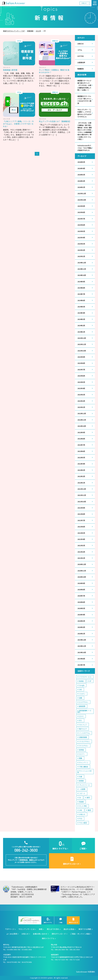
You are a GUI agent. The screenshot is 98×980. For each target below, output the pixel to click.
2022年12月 (82, 413)
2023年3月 (81, 395)
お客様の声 (81, 63)
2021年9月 (81, 508)
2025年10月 (82, 200)
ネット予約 (83, 806)
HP (90, 681)
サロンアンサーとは (26, 929)
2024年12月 (82, 263)
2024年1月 (81, 332)
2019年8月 (81, 659)
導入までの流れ (53, 929)
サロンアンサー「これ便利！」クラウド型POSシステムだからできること (84, 113)
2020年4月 (81, 615)
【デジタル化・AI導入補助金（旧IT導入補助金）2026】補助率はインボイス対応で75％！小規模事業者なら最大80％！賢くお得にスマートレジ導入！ (85, 131)
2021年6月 (81, 527)
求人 (81, 720)
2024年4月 (81, 313)
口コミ (81, 716)
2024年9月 (81, 282)
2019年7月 (81, 665)
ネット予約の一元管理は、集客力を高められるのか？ (54, 71)
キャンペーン (84, 762)
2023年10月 (82, 351)
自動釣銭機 (83, 737)
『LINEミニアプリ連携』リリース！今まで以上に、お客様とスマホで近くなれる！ (18, 124)
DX (80, 798)
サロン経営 (83, 823)
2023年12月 (82, 338)
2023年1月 (81, 407)
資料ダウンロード (73, 920)
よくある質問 (12, 934)
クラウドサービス (85, 677)
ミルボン (82, 694)
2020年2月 (81, 627)
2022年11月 (82, 420)
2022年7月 (81, 445)
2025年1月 (81, 256)
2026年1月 (81, 187)
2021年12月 (82, 489)
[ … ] (21, 83)
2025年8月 (81, 212)
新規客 (81, 781)
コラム (80, 50)
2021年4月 (81, 539)
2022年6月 (81, 451)
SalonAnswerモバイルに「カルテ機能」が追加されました (85, 148)
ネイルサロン (84, 746)
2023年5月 (81, 382)
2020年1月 (81, 634)
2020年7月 (81, 596)
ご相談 (61, 920)
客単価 (81, 750)
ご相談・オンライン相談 (80, 934)
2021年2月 (81, 552)
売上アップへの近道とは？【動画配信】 (55, 121)
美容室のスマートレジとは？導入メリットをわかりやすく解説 (84, 100)
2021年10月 (82, 502)
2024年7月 (81, 294)
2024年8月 (81, 288)
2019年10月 (82, 652)
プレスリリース (84, 785)
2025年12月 (82, 194)
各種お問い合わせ (40, 934)
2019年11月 (82, 646)
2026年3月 (81, 175)
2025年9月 (81, 206)
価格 (41, 929)
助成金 (81, 681)
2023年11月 (82, 344)
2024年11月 (82, 269)
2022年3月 (81, 470)
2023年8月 (81, 363)
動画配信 (81, 69)
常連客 (81, 802)
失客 (81, 777)
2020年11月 (82, 571)
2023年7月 (81, 370)
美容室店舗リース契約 (84, 711)
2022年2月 (81, 476)
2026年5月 (81, 162)
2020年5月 (81, 608)
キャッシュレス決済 (84, 772)
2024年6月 (81, 300)
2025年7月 (81, 219)
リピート (82, 793)
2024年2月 (81, 326)
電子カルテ (83, 729)
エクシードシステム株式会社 (30, 921)
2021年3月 (81, 546)
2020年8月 (81, 590)
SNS (81, 689)
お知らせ (84, 3)
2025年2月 (81, 250)
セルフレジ (83, 725)
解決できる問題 (85, 929)
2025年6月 (81, 225)
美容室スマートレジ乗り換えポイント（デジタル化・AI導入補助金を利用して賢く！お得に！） (84, 85)
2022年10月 (82, 426)
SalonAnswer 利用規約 (86, 972)
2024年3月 (81, 319)
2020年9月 (81, 583)
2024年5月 (81, 307)
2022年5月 (81, 458)
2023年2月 (81, 401)
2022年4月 (81, 464)
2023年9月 (81, 357)
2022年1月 (81, 483)
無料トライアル (48, 920)
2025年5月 (81, 231)
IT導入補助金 (84, 767)
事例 (88, 798)
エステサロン (84, 702)
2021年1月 (81, 558)
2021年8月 (81, 514)
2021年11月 (82, 495)
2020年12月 (82, 564)
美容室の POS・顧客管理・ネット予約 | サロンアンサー (13, 3)
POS (81, 819)
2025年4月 (81, 238)
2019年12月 (82, 640)
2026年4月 (81, 168)
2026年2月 (81, 181)
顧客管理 (82, 706)
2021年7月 (81, 520)
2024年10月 (82, 275)
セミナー (82, 754)
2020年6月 (81, 602)
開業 (81, 758)
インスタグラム (84, 733)
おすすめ (81, 56)
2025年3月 (81, 244)
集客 (89, 810)
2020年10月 (82, 577)
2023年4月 (81, 388)
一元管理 (82, 789)
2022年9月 (81, 432)
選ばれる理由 (69, 929)
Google (82, 685)
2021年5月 (81, 533)
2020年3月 (81, 621)
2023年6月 (81, 376)
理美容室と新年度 (10, 70)
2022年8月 (81, 439)
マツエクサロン (84, 741)
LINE (81, 810)
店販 (81, 698)
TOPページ (10, 929)
